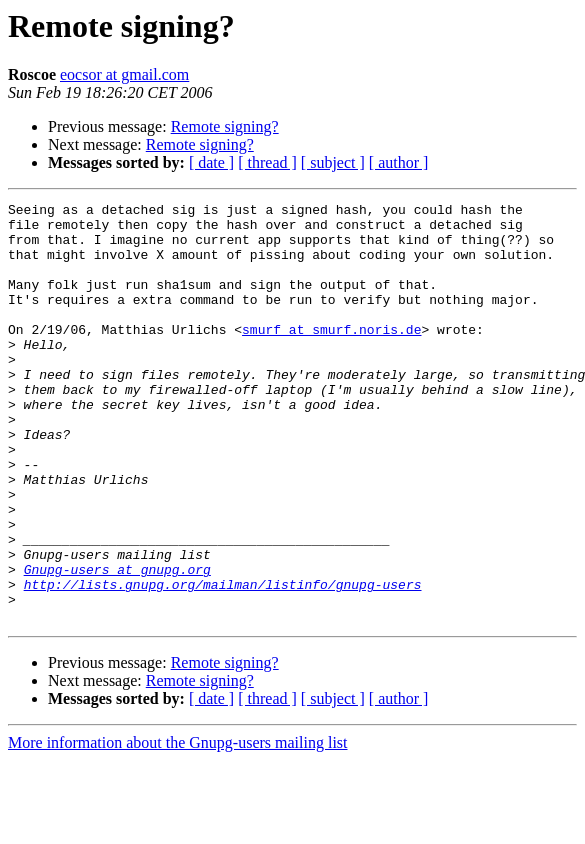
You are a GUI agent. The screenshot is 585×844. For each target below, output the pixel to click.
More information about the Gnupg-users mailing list (178, 826)
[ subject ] (333, 162)
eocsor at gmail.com (124, 74)
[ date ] (211, 162)
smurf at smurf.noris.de (331, 356)
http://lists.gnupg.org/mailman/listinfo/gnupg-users (223, 662)
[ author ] (399, 162)
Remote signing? (225, 126)
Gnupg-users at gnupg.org (117, 644)
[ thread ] (267, 162)
